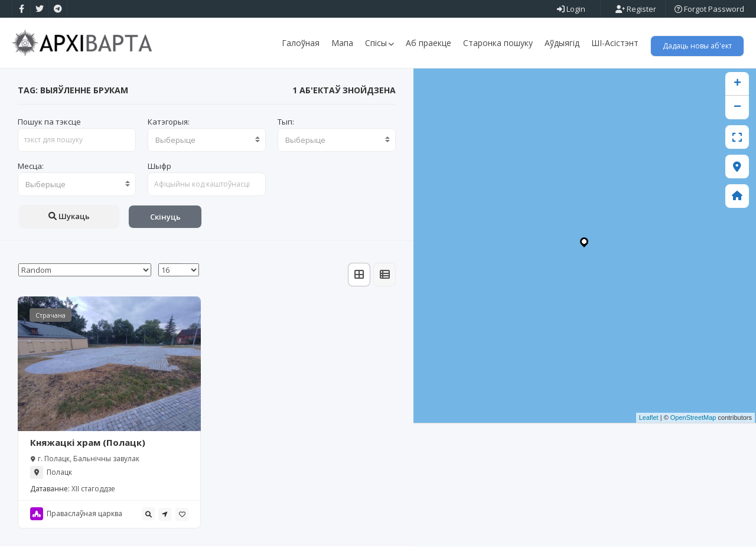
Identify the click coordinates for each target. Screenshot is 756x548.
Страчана (50, 316)
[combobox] (207, 141)
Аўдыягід (562, 43)
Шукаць (69, 217)
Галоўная (301, 43)
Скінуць (165, 218)
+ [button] (737, 85)
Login (571, 9)
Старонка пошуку (498, 43)
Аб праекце (428, 43)
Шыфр (159, 167)
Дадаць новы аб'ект (697, 46)
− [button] (737, 109)
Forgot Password (709, 9)
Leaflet (649, 419)
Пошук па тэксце (49, 123)
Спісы (379, 43)
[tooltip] (148, 516)
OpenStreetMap (693, 419)
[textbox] (207, 141)
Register (636, 9)
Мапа (342, 43)
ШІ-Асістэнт (615, 43)
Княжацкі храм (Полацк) (88, 444)
